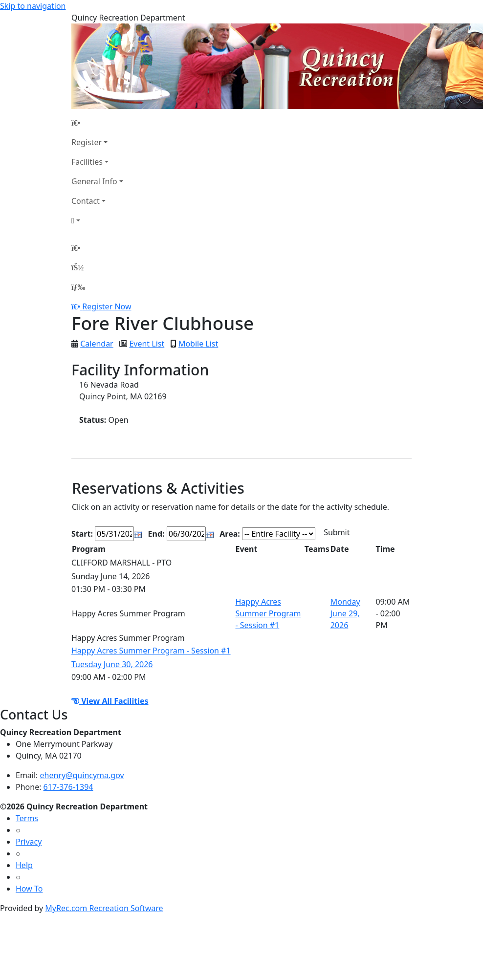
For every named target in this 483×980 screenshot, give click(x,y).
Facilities (87, 162)
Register (87, 142)
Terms (27, 818)
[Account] (97, 220)
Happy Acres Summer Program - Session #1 (268, 613)
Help (24, 865)
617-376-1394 (68, 787)
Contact (86, 201)
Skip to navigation (33, 6)
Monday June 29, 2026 (345, 613)
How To (29, 889)
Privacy (29, 842)
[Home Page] (97, 123)
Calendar (97, 344)
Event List (147, 344)
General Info (94, 181)
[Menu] (78, 287)
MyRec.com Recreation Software (104, 908)
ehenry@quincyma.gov (82, 775)
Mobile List (198, 344)
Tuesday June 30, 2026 (112, 664)
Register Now (107, 306)
